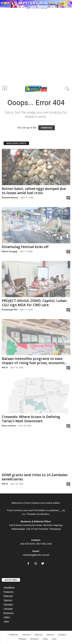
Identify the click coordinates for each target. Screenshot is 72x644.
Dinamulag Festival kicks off (26, 247)
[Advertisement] (36, 46)
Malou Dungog (9, 251)
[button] (66, 88)
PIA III (5, 367)
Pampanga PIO (10, 309)
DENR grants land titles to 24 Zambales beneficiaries (35, 477)
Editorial (8, 596)
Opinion (8, 600)
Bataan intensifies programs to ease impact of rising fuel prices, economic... (34, 361)
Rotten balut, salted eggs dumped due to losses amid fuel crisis (34, 191)
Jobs (6, 622)
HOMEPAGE (47, 128)
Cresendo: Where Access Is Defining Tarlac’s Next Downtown (31, 419)
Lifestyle (8, 609)
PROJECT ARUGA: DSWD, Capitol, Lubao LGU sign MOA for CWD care (34, 303)
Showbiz (8, 605)
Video (7, 617)
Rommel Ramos (10, 197)
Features (8, 592)
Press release (9, 426)
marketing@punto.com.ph (36, 555)
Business (9, 613)
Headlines (9, 588)
